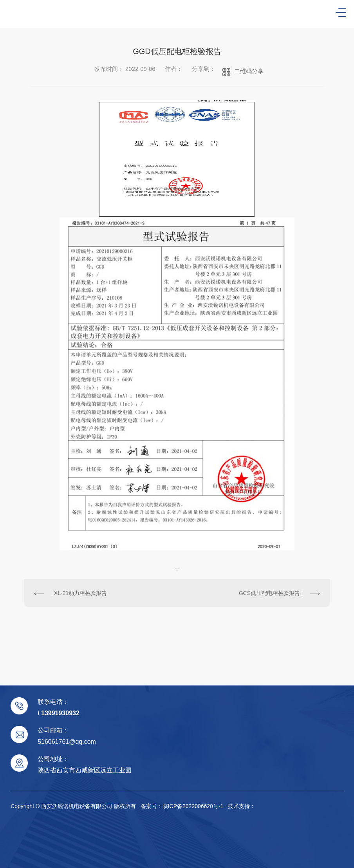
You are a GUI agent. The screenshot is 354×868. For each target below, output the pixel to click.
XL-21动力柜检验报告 (80, 593)
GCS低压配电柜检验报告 (269, 593)
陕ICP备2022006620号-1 (193, 806)
